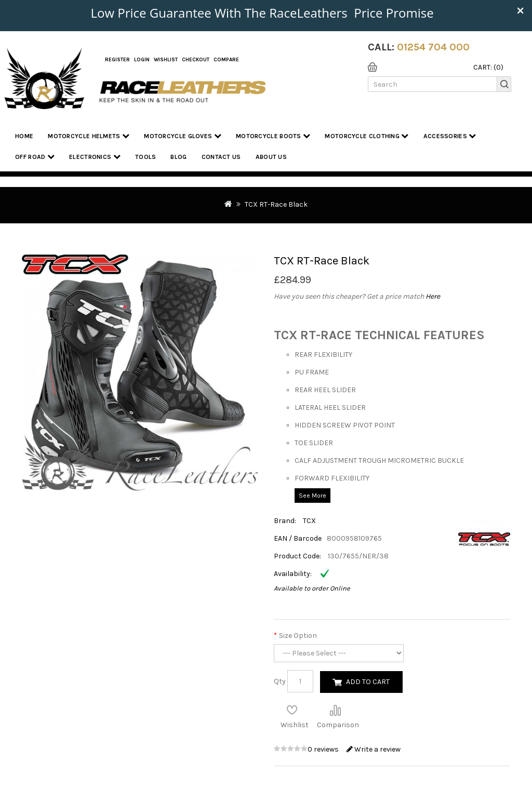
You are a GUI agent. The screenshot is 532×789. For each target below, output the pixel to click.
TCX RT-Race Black (276, 204)
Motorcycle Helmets (89, 136)
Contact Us (221, 157)
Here (433, 296)
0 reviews (324, 749)
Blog (178, 157)
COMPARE (226, 60)
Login (142, 60)
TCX (309, 521)
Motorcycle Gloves (183, 136)
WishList (166, 60)
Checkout (196, 60)
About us (271, 157)
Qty (280, 681)
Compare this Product (335, 710)
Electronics (95, 157)
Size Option (298, 636)
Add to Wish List (292, 710)
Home (24, 136)
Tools (146, 157)
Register (117, 60)
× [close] (520, 10)
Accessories (450, 136)
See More (312, 496)
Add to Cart (368, 682)
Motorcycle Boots (273, 136)
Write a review (374, 749)
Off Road (35, 157)
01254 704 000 (433, 47)
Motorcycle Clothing (367, 136)
